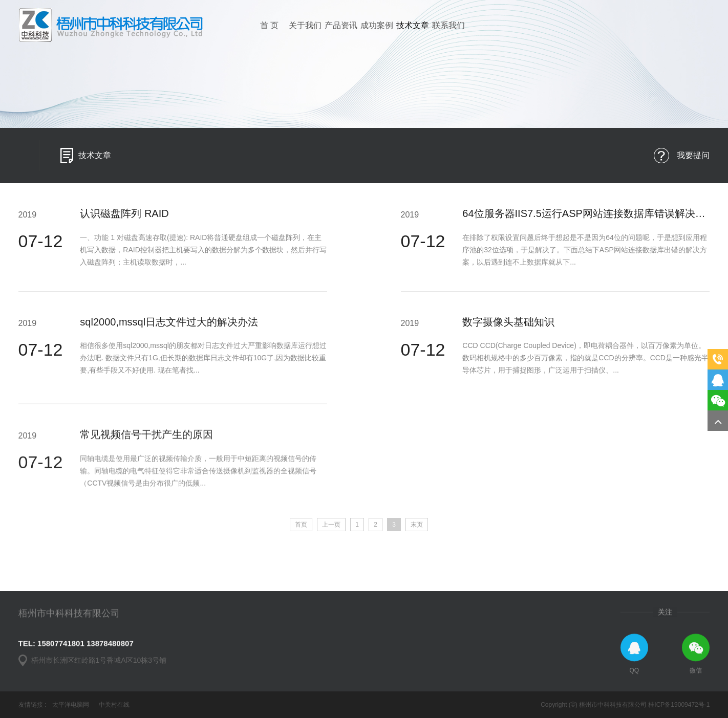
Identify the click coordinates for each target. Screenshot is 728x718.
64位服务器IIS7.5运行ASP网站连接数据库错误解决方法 (589, 221)
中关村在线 (114, 705)
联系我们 (448, 25)
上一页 (331, 525)
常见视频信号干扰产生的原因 (146, 490)
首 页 (269, 25)
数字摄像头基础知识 (508, 329)
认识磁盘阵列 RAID (124, 221)
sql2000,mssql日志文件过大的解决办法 (169, 329)
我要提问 (693, 157)
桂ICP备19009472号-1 (679, 705)
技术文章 (413, 25)
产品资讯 (341, 25)
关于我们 (305, 25)
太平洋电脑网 (71, 705)
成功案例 (377, 25)
